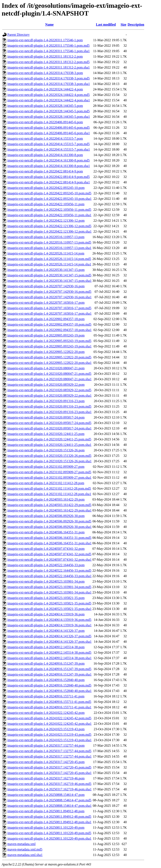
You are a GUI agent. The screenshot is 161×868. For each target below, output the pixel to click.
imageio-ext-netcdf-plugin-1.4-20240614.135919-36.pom (46, 614)
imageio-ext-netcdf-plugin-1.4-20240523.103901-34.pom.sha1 (49, 592)
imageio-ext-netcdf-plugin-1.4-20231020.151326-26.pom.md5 (49, 456)
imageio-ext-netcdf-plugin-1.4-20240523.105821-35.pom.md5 (49, 603)
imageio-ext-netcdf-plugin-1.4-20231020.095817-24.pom (46, 417)
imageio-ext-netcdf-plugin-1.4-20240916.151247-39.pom (46, 663)
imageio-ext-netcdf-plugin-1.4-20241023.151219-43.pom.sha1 (49, 740)
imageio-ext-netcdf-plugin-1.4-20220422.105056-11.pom (46, 204)
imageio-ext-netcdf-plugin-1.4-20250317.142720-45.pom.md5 (49, 767)
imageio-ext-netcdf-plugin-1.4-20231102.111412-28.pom (46, 483)
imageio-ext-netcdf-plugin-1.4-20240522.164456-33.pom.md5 (49, 570)
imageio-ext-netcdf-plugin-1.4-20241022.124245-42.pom (46, 713)
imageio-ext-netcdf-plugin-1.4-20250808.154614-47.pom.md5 (49, 800)
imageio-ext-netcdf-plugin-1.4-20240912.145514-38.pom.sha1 (49, 658)
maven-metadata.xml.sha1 (25, 855)
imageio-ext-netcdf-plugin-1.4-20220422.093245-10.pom (46, 188)
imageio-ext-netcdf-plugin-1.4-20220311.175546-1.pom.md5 (48, 46)
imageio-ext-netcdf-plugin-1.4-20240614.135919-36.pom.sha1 (49, 625)
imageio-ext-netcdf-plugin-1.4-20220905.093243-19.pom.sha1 (49, 346)
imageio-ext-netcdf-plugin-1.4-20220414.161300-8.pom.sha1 (49, 166)
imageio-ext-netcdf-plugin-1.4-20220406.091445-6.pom (45, 122)
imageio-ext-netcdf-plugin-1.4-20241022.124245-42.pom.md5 (49, 718)
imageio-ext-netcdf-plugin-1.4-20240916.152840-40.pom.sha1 (49, 691)
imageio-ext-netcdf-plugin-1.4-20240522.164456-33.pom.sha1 (49, 576)
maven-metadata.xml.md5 (25, 849)
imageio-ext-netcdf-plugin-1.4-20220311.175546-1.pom (45, 40)
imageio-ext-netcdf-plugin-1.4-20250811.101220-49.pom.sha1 (49, 838)
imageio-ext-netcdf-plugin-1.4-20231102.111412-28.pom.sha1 (49, 494)
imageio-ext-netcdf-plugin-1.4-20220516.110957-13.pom (46, 237)
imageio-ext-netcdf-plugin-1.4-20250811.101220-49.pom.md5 (49, 833)
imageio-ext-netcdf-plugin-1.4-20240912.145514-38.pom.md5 (49, 653)
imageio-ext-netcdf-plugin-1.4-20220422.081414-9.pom (45, 171)
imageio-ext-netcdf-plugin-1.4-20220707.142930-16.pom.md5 (49, 292)
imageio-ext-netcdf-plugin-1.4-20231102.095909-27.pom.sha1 (49, 478)
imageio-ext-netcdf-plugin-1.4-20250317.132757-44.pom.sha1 (49, 756)
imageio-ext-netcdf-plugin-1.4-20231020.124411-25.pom (46, 434)
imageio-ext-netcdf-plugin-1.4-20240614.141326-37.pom (46, 631)
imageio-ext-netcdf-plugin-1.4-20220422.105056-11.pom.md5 (49, 210)
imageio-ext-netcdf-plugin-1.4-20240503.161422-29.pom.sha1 (49, 510)
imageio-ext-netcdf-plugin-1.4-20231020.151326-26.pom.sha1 (49, 461)
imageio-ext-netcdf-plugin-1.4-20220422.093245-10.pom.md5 (49, 193)
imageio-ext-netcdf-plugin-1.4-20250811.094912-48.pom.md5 (49, 817)
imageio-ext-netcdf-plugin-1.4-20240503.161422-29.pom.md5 (49, 505)
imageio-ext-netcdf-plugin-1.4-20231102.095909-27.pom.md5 (49, 472)
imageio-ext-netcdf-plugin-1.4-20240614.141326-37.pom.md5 (49, 636)
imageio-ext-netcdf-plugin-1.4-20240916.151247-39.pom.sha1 (49, 674)
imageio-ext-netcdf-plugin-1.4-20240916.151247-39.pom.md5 (49, 669)
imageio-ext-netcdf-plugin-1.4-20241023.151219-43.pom (46, 729)
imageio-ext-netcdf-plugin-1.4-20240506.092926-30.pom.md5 (49, 521)
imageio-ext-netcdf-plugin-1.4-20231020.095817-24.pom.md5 (49, 423)
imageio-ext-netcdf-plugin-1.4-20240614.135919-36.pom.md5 (49, 620)
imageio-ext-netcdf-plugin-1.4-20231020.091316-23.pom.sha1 (49, 412)
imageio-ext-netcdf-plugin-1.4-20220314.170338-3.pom (45, 73)
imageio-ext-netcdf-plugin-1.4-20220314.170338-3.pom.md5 (49, 78)
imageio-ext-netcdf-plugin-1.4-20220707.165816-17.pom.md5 (49, 308)
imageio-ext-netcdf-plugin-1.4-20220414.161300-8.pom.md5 (49, 160)
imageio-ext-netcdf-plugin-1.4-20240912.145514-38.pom (46, 647)
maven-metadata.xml (21, 844)
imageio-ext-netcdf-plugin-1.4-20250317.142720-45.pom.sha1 (49, 773)
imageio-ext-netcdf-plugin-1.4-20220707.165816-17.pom (46, 303)
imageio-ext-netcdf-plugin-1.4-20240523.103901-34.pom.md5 (49, 587)
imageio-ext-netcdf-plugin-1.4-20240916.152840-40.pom (46, 680)
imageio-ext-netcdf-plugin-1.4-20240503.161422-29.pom (46, 499)
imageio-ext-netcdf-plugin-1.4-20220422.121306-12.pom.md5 (49, 226)
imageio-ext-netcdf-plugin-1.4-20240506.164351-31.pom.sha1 (49, 543)
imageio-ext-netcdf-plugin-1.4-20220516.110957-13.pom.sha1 (49, 248)
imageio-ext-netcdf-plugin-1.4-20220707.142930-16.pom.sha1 (49, 297)
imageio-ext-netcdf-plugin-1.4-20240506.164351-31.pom (46, 532)
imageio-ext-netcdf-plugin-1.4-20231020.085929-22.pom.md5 (49, 390)
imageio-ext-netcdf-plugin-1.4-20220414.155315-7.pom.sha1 (49, 149)
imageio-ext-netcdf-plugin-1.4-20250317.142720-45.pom (46, 762)
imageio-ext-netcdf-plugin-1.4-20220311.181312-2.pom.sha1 (49, 67)
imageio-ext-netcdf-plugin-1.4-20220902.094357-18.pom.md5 (49, 324)
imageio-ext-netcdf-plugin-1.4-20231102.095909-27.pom (46, 467)
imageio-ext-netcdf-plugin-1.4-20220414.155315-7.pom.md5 (49, 144)
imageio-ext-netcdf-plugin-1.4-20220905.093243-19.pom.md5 (49, 341)
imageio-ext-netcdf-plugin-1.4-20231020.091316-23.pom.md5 (49, 406)
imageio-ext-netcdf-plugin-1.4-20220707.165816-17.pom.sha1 (49, 313)
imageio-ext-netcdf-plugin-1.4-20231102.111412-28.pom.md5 (49, 488)
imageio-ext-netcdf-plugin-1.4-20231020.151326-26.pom (46, 450)
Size (123, 25)
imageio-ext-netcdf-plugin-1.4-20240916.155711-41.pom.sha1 (49, 707)
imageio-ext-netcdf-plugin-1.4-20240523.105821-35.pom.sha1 (49, 609)
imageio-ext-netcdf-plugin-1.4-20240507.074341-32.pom (46, 549)
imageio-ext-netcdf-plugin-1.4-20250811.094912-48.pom (46, 811)
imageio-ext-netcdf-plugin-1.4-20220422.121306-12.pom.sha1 (49, 231)
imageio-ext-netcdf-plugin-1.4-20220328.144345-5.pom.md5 (49, 111)
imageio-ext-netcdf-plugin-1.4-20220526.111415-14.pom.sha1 (49, 264)
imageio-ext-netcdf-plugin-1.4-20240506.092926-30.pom (46, 516)
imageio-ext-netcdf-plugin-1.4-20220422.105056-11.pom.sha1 (49, 215)
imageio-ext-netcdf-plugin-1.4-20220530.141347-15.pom (46, 270)
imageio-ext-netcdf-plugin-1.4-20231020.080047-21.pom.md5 (49, 374)
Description (136, 25)
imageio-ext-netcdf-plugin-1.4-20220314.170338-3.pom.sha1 (49, 84)
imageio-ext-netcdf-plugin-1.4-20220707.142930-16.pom (46, 286)
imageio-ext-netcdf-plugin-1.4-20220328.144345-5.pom (45, 106)
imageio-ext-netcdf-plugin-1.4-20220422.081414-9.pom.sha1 (49, 182)
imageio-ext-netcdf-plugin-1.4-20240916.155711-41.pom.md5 (49, 702)
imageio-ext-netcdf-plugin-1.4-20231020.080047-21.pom (46, 368)
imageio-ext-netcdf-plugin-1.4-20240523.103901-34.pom (46, 581)
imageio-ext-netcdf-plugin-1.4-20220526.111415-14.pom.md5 (49, 259)
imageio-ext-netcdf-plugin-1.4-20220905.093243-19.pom (46, 335)
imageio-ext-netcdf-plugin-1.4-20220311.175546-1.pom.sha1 (49, 51)
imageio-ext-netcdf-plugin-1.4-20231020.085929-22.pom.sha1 (49, 396)
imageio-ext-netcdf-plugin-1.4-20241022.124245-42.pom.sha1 (49, 724)
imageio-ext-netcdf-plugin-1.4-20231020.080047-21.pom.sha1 (49, 379)
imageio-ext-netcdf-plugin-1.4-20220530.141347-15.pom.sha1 (49, 281)
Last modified (106, 25)
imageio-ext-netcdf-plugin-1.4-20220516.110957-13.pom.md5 (49, 242)
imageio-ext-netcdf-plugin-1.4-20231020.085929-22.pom (46, 385)
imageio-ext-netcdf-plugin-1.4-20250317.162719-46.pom (46, 778)
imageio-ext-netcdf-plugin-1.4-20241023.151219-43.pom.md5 (49, 735)
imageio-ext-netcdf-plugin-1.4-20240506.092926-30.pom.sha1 (49, 527)
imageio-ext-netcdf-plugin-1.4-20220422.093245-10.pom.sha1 (49, 199)
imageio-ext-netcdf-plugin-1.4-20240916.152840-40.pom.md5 (49, 685)
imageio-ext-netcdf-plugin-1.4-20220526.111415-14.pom (46, 253)
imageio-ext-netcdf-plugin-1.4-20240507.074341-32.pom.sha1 (49, 560)
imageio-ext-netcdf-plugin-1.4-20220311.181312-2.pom (45, 56)
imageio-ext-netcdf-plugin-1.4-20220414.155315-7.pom (45, 138)
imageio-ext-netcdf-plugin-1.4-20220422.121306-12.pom (46, 221)
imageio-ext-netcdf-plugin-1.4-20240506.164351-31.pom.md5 (49, 538)
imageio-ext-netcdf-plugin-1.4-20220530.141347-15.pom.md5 (49, 275)
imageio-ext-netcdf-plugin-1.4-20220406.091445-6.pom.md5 (49, 128)
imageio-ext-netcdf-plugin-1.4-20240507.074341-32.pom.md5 (49, 554)
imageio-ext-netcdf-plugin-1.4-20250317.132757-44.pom (46, 745)
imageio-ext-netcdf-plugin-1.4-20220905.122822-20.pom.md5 (49, 357)
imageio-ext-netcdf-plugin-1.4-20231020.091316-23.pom (46, 401)
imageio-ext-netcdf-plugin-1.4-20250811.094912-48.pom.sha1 (49, 822)
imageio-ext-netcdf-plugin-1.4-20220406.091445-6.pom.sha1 (49, 133)
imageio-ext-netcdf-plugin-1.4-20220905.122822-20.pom (46, 352)
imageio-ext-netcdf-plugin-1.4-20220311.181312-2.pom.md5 (48, 62)
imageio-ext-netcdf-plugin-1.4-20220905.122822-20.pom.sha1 (49, 363)
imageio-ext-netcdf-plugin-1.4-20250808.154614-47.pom (46, 795)
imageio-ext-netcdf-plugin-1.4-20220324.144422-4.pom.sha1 (49, 100)
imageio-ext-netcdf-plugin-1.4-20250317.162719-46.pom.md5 (49, 784)
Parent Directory (18, 35)
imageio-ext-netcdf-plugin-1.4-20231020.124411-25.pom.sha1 (49, 445)
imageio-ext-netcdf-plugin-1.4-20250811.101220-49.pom (46, 828)
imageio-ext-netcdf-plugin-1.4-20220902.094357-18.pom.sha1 (49, 330)
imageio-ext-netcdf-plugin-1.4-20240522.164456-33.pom (46, 565)
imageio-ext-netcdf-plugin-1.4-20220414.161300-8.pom (45, 155)
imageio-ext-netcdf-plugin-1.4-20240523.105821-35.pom (46, 598)
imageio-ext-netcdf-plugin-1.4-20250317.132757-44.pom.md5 (49, 751)
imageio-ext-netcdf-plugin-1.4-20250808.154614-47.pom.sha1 (49, 806)
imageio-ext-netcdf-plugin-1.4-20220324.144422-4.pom (45, 89)
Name (49, 25)
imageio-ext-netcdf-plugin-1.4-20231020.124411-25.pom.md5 (49, 439)
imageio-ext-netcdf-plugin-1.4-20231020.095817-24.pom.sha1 (49, 428)
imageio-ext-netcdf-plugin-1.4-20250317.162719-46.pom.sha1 (49, 789)
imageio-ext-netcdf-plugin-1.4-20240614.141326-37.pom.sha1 (49, 642)
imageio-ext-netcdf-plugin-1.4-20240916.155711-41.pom (46, 696)
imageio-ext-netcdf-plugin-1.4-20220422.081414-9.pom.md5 (49, 177)
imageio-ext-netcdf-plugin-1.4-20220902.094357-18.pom (46, 319)
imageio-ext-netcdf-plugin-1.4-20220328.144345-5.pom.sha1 (49, 117)
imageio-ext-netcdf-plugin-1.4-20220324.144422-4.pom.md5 (49, 95)
